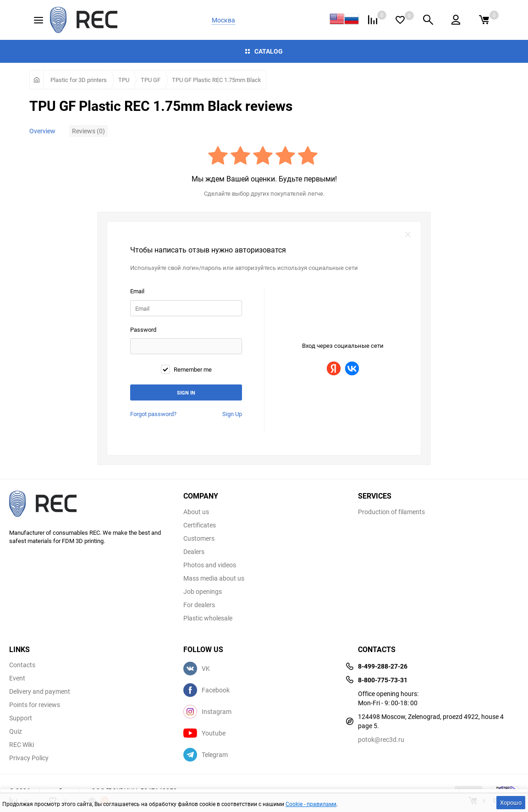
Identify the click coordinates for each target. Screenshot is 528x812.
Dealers (194, 552)
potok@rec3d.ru (381, 739)
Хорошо (511, 802)
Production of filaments (391, 512)
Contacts (22, 665)
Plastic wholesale (208, 618)
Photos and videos (210, 565)
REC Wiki (22, 745)
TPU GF (151, 80)
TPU (124, 80)
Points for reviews (35, 705)
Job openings (203, 592)
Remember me (186, 369)
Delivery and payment (40, 691)
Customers (199, 538)
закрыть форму (408, 235)
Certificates (200, 525)
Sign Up (232, 414)
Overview (42, 131)
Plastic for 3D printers (79, 80)
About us (196, 512)
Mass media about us (214, 578)
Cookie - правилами (311, 804)
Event (17, 678)
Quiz (16, 731)
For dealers (199, 605)
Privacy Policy (29, 758)
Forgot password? (153, 414)
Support (21, 718)
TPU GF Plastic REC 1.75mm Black (217, 80)
